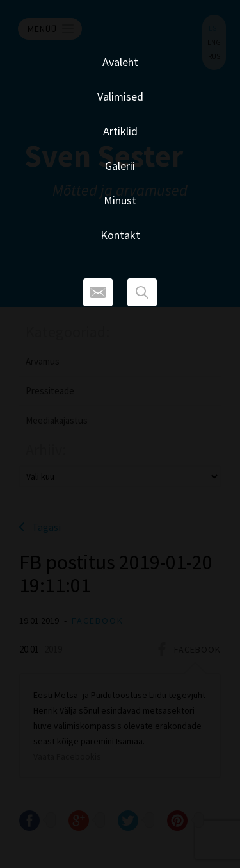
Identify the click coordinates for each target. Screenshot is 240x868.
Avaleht (120, 62)
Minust (120, 200)
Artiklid (120, 131)
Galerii (120, 166)
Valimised (120, 96)
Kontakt (120, 235)
